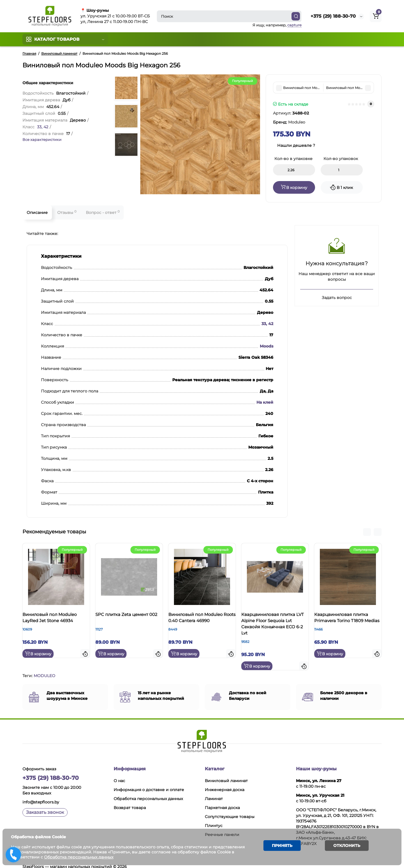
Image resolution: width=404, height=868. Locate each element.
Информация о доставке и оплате (149, 783)
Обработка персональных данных (148, 792)
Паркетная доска (222, 801)
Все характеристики (42, 140)
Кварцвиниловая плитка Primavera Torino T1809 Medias (347, 623)
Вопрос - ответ (103, 212)
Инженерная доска (225, 783)
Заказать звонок (45, 805)
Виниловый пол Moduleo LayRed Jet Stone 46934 (55, 619)
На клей (265, 402)
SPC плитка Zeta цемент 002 (127, 619)
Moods (267, 346)
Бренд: (289, 122)
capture (294, 25)
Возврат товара (130, 801)
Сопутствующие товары (230, 810)
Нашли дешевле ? (296, 145)
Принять (279, 847)
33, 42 (43, 127)
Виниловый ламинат (226, 774)
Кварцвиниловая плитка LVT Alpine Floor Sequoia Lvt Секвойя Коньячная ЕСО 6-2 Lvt (274, 626)
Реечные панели (222, 828)
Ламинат (214, 792)
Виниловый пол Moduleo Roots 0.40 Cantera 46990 (201, 619)
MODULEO (44, 669)
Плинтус (214, 819)
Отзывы (67, 212)
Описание (37, 213)
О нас (119, 774)
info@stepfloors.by (41, 795)
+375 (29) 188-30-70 (333, 16)
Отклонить (343, 847)
